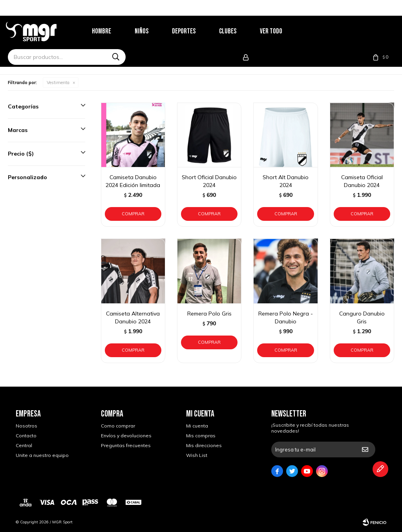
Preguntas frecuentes (126, 445)
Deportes (194, 31)
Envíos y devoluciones (126, 436)
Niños (151, 31)
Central (24, 445)
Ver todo (281, 31)
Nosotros (26, 426)
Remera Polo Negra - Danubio (286, 317)
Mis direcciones (204, 445)
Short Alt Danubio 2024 (286, 181)
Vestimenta (58, 83)
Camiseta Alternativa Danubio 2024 (133, 317)
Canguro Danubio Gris (362, 317)
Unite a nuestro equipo (42, 455)
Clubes (238, 31)
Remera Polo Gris (209, 314)
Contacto (26, 436)
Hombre (111, 31)
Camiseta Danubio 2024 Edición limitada (133, 181)
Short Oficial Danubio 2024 (209, 181)
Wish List (197, 455)
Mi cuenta (197, 426)
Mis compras (201, 436)
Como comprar (118, 426)
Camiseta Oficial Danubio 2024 (362, 181)
